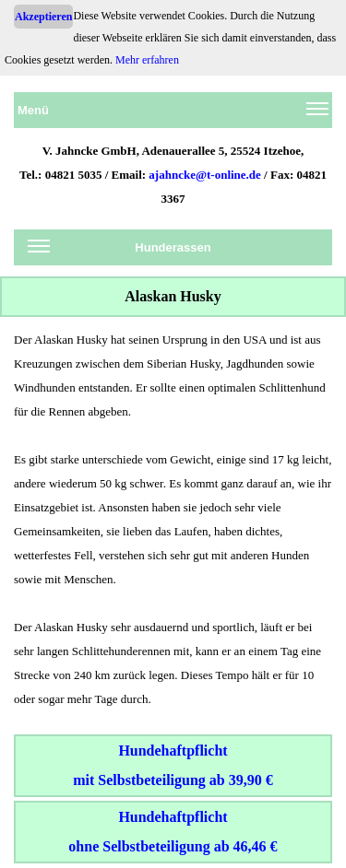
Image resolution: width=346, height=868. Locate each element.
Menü (173, 113)
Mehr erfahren (147, 60)
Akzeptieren (43, 17)
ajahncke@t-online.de (205, 175)
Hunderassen (119, 251)
